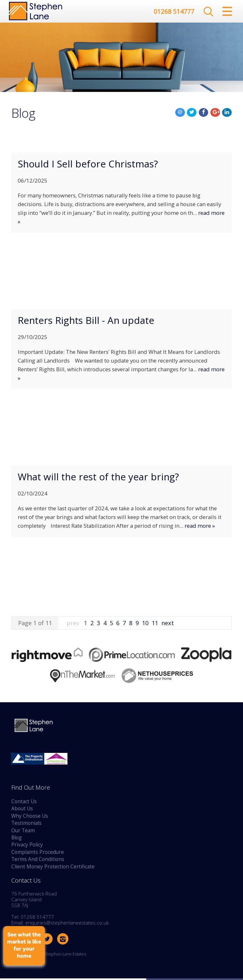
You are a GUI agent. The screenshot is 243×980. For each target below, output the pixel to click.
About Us (22, 810)
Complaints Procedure (38, 854)
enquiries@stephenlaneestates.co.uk (67, 924)
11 (155, 625)
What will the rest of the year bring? (98, 478)
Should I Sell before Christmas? (88, 165)
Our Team (23, 832)
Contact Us (24, 803)
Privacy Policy (27, 846)
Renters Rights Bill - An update (86, 322)
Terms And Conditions (38, 861)
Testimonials (26, 825)
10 (145, 625)
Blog (16, 839)
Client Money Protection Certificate (53, 868)
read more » (200, 527)
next (168, 625)
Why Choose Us (30, 818)
